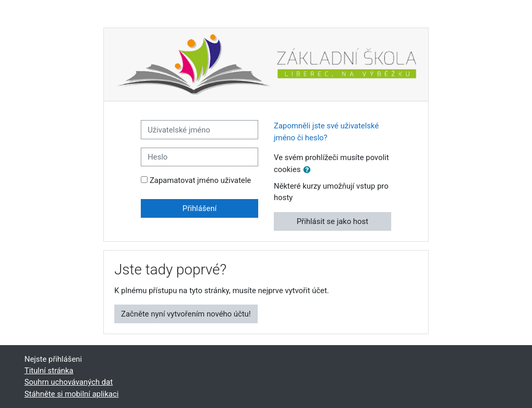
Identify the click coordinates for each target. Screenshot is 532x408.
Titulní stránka (49, 371)
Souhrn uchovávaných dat (69, 382)
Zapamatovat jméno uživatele (200, 180)
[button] (309, 170)
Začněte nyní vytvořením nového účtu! (186, 314)
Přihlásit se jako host (332, 221)
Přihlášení (199, 208)
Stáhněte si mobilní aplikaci (71, 394)
